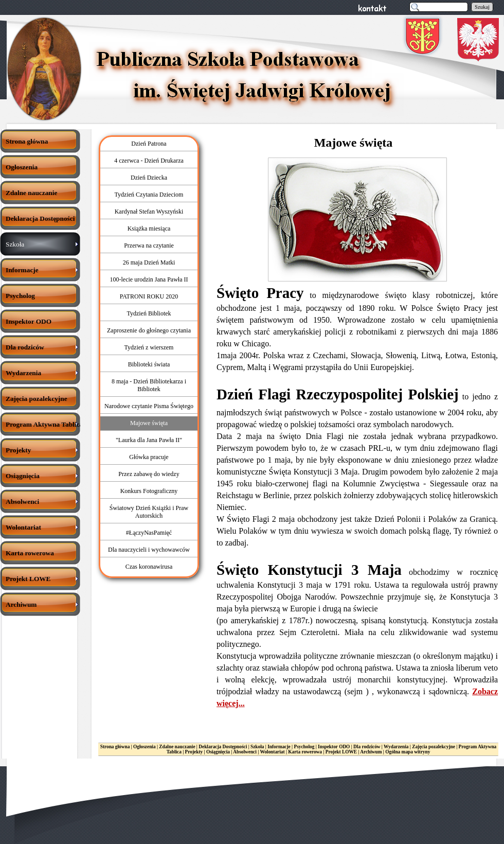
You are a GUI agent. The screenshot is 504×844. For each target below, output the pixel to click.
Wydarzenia (396, 747)
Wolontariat (272, 752)
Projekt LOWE (341, 752)
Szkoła (257, 747)
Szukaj (482, 7)
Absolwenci (245, 752)
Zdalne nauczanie (177, 747)
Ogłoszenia (145, 747)
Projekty (194, 752)
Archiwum (371, 752)
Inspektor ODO (334, 747)
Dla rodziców (367, 747)
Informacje (279, 747)
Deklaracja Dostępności (223, 747)
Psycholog (304, 747)
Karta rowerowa (305, 752)
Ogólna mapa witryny (408, 752)
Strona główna (115, 747)
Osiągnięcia (218, 752)
